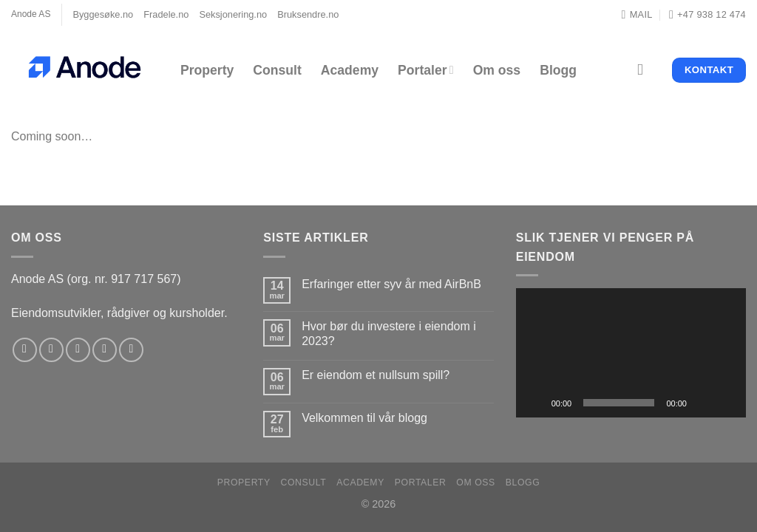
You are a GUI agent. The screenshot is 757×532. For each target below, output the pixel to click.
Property (207, 70)
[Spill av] (535, 403)
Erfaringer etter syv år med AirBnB (391, 284)
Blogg (558, 70)
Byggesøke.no (103, 14)
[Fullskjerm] (727, 403)
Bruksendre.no (308, 14)
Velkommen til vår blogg (364, 418)
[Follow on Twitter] (78, 350)
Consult (277, 70)
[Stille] (703, 403)
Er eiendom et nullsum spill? (376, 375)
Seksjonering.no (233, 14)
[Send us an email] (105, 350)
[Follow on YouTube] (131, 350)
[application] (631, 353)
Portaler (426, 70)
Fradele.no (166, 14)
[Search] (645, 70)
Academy (350, 70)
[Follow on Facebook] (25, 350)
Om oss (497, 70)
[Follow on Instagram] (51, 350)
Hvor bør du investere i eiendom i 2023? (389, 333)
